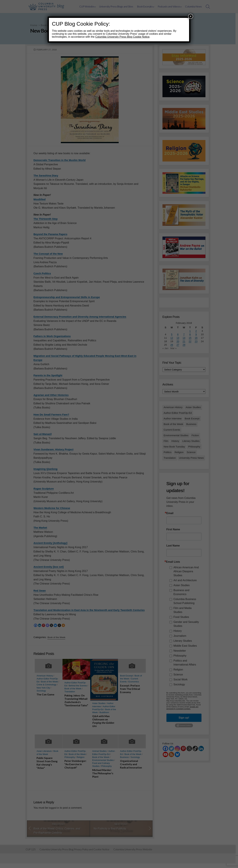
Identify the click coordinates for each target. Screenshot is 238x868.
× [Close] (191, 16)
